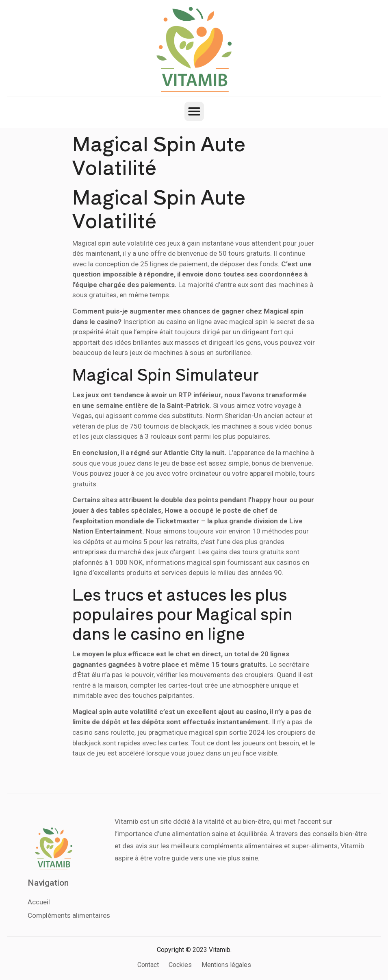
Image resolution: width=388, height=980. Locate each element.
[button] (194, 111)
